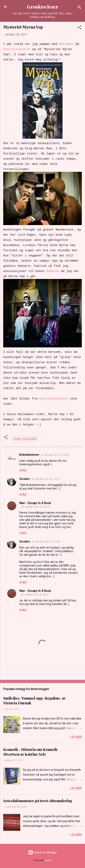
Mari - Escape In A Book (35, 503)
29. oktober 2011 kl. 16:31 (46, 479)
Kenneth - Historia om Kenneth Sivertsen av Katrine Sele (30, 752)
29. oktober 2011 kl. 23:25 (35, 507)
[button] (79, 28)
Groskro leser (42, 7)
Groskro (25, 479)
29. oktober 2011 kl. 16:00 (55, 455)
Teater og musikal (25, 439)
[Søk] (79, 8)
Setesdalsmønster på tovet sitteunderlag (38, 801)
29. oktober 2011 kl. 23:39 (46, 542)
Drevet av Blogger (43, 852)
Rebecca (53, 271)
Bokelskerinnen (29, 455)
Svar (23, 471)
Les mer (76, 737)
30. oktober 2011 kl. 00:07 (35, 595)
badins (48, 860)
